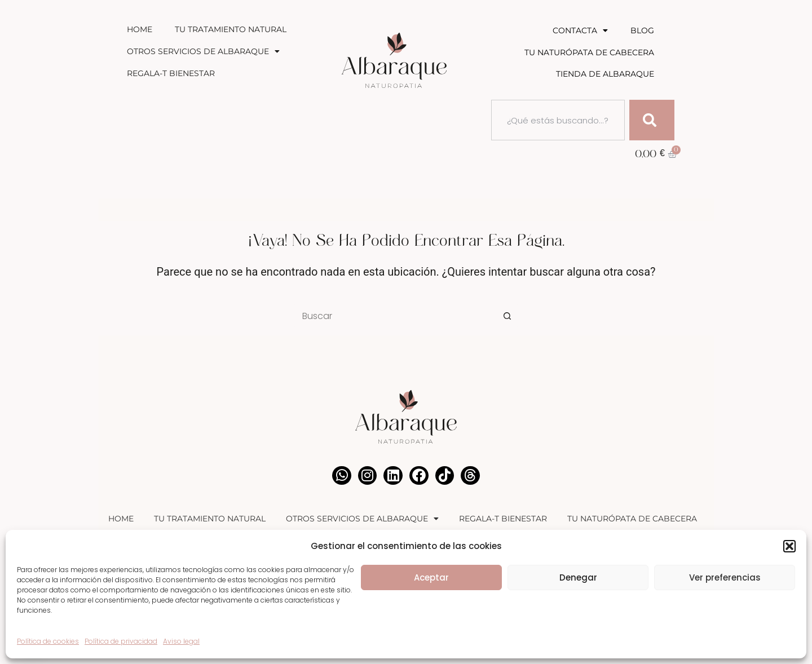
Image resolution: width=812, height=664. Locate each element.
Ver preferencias (725, 577)
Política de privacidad (121, 641)
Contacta (580, 30)
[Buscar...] (395, 316)
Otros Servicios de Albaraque (203, 51)
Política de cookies (48, 641)
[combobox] (558, 120)
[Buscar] (652, 120)
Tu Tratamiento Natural (231, 29)
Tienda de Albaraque (605, 74)
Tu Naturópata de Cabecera (589, 52)
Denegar (578, 577)
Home (140, 29)
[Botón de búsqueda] (507, 316)
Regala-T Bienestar (171, 73)
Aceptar (431, 577)
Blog (642, 30)
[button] (789, 546)
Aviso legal (181, 641)
